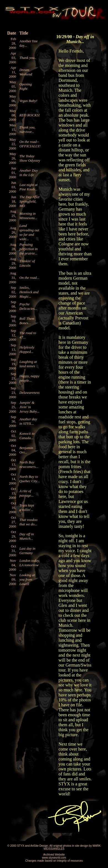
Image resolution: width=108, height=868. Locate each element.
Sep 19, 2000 (12, 364)
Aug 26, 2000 (12, 232)
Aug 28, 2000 (12, 249)
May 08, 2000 (12, 115)
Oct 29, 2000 (12, 536)
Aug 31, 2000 (12, 278)
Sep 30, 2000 (12, 421)
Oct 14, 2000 (12, 479)
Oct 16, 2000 (12, 508)
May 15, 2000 (12, 129)
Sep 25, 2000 (12, 407)
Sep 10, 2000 (12, 321)
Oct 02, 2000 (12, 436)
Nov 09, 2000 (12, 579)
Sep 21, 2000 (12, 378)
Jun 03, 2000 (12, 187)
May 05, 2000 (12, 86)
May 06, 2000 (12, 101)
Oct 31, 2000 (12, 551)
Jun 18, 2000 (12, 201)
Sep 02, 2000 (12, 292)
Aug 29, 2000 (12, 263)
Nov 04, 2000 (12, 565)
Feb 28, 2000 (12, 43)
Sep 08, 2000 (12, 306)
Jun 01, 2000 (12, 173)
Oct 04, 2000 (12, 450)
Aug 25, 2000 (12, 216)
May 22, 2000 (12, 144)
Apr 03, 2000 (12, 58)
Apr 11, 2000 (12, 72)
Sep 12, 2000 (12, 335)
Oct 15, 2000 (12, 493)
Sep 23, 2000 (12, 393)
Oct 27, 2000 (12, 522)
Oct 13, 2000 (12, 464)
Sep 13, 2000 (12, 349)
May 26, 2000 (12, 158)
